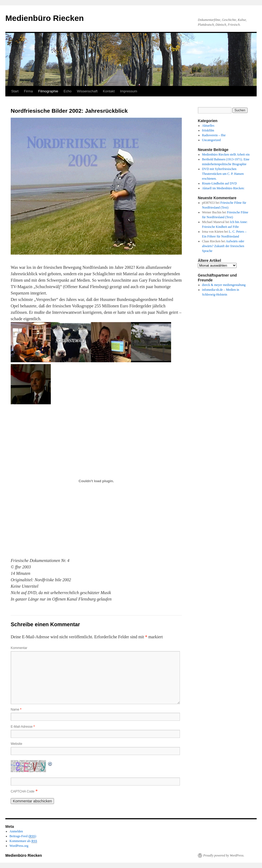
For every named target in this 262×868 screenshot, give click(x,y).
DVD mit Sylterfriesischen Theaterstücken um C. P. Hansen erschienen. (223, 174)
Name (16, 710)
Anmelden (16, 831)
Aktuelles (208, 126)
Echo (68, 91)
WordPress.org (19, 846)
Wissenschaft (87, 91)
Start (15, 91)
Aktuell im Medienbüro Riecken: (223, 188)
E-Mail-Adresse (23, 727)
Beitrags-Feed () (23, 836)
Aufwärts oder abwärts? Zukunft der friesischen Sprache (223, 246)
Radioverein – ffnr (214, 135)
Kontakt (109, 91)
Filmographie (48, 91)
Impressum (129, 91)
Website (16, 744)
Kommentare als (23, 841)
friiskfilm (208, 130)
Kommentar (19, 648)
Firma (28, 91)
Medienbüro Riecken (45, 18)
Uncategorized (211, 140)
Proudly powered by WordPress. (224, 855)
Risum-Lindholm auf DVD (219, 183)
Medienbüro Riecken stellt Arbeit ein (226, 154)
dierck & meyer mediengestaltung (224, 285)
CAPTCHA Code (23, 791)
